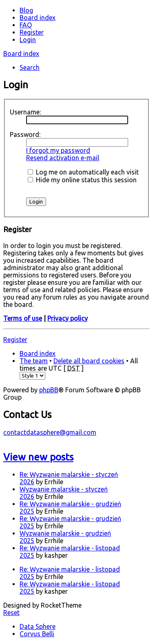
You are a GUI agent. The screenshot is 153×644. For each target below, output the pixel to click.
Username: (25, 112)
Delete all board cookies (89, 361)
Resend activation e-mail (63, 158)
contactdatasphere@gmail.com (50, 432)
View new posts (38, 457)
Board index (21, 54)
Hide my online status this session (82, 180)
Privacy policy (68, 318)
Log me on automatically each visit (83, 172)
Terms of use (23, 318)
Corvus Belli (37, 634)
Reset (11, 613)
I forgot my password (58, 150)
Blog (26, 10)
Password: (25, 134)
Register (15, 340)
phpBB (49, 390)
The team (34, 361)
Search (30, 67)
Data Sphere (38, 626)
